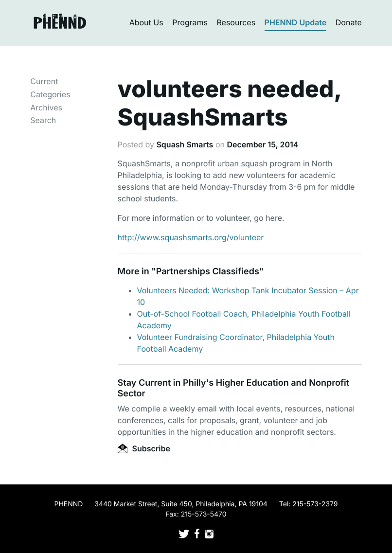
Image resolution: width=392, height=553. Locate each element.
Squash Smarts (185, 144)
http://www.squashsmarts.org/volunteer (191, 237)
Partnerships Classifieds (208, 272)
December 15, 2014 (262, 144)
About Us (146, 22)
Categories (50, 94)
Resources (236, 22)
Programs (190, 22)
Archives (46, 107)
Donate (349, 22)
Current (44, 81)
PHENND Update (296, 22)
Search (43, 120)
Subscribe (144, 448)
